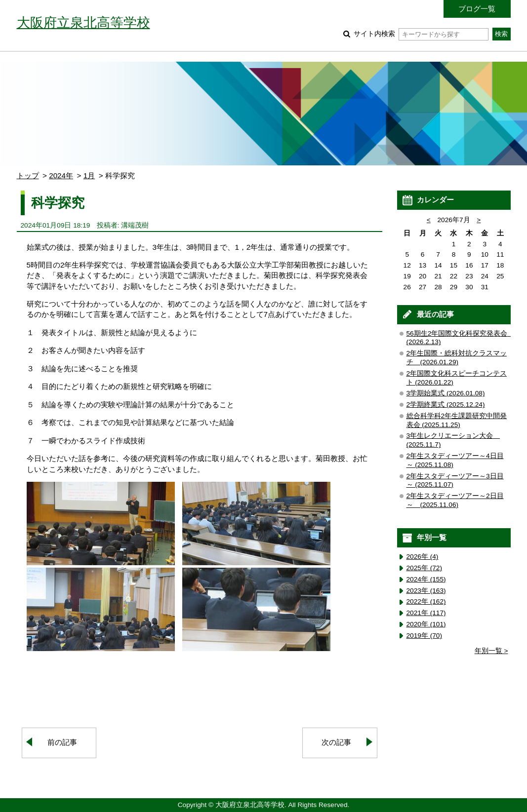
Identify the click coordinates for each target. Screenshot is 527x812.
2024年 (61, 175)
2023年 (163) (426, 591)
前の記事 (62, 742)
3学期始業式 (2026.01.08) (446, 393)
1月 (89, 175)
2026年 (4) (423, 557)
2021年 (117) (426, 613)
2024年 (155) (426, 579)
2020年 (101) (426, 624)
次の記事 (336, 742)
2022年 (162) (426, 601)
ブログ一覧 (477, 9)
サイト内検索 (421, 34)
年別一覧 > (491, 651)
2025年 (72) (425, 568)
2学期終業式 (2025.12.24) (446, 405)
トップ (28, 175)
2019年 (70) (425, 636)
